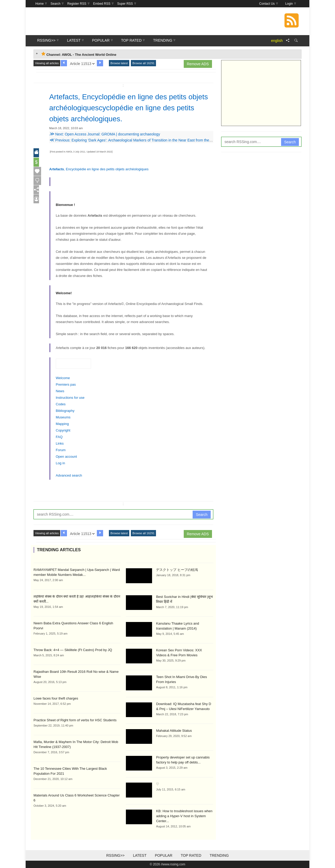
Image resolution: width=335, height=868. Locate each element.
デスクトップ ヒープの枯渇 (177, 570)
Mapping (62, 424)
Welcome (63, 378)
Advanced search (69, 475)
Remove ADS (198, 64)
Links (60, 443)
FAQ (59, 437)
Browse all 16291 (143, 63)
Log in (60, 463)
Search (202, 515)
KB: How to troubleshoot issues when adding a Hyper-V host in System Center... (184, 816)
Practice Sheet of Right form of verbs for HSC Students (75, 720)
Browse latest (119, 63)
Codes (61, 404)
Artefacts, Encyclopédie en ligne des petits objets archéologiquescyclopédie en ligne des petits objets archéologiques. (128, 107)
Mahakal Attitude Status (174, 731)
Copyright (63, 430)
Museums (63, 417)
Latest (140, 855)
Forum (61, 450)
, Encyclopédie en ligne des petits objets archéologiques (99, 169)
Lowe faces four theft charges (56, 698)
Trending (219, 855)
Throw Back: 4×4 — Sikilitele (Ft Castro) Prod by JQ (73, 650)
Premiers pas (66, 384)
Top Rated (191, 855)
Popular (164, 855)
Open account (66, 457)
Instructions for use (70, 398)
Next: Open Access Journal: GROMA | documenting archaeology (105, 134)
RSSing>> (115, 855)
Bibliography (65, 411)
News (60, 391)
